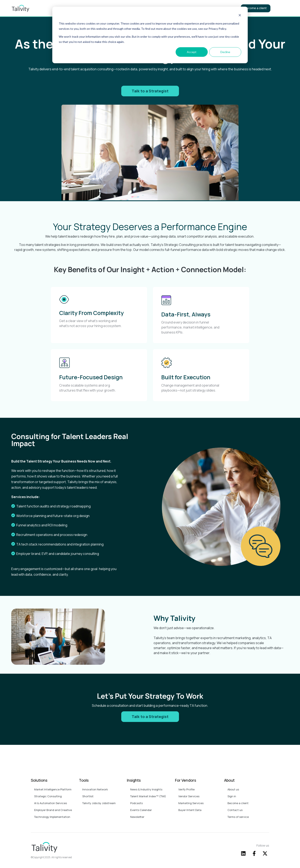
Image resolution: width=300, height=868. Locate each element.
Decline (225, 52)
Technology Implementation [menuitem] (52, 817)
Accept (192, 52)
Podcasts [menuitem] (136, 803)
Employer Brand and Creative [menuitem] (53, 810)
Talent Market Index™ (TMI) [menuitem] (148, 796)
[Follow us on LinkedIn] (243, 853)
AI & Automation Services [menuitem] (51, 803)
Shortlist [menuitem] (88, 796)
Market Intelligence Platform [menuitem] (53, 789)
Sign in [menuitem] (232, 796)
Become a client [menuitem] (238, 803)
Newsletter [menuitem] (137, 817)
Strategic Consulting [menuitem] (48, 796)
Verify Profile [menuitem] (186, 789)
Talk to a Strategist (150, 91)
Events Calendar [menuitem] (141, 810)
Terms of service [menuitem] (238, 817)
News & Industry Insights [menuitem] (146, 789)
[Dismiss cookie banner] (240, 16)
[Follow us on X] (265, 853)
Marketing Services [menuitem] (191, 803)
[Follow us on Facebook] (254, 853)
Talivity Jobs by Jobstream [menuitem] (99, 803)
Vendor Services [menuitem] (189, 796)
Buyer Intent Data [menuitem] (190, 810)
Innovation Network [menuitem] (95, 789)
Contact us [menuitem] (235, 810)
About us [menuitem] (233, 789)
